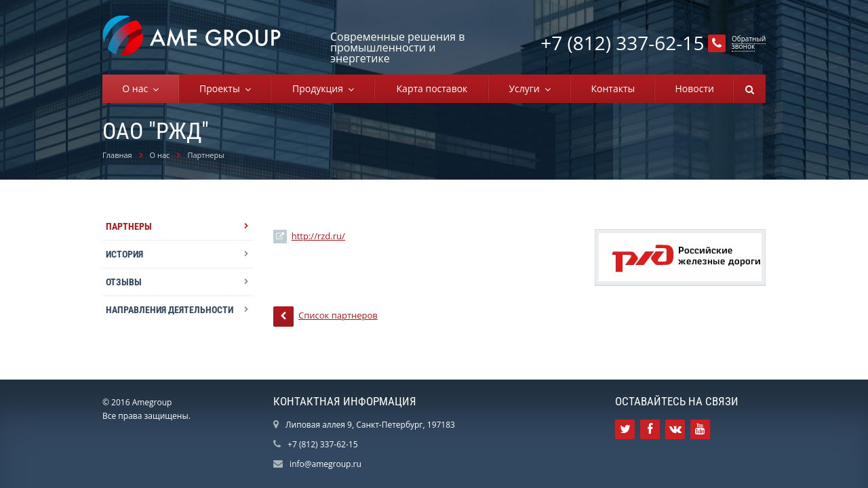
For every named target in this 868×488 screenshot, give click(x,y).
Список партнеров (325, 317)
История (124, 254)
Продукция (320, 88)
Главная (117, 155)
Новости (694, 88)
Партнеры (205, 155)
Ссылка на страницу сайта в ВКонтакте (675, 429)
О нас (137, 88)
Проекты (222, 88)
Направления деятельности (170, 310)
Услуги (527, 88)
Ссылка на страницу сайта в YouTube (700, 429)
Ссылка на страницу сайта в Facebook (650, 429)
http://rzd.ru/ (318, 236)
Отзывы (124, 282)
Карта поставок (432, 88)
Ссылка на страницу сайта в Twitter (625, 429)
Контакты (613, 88)
